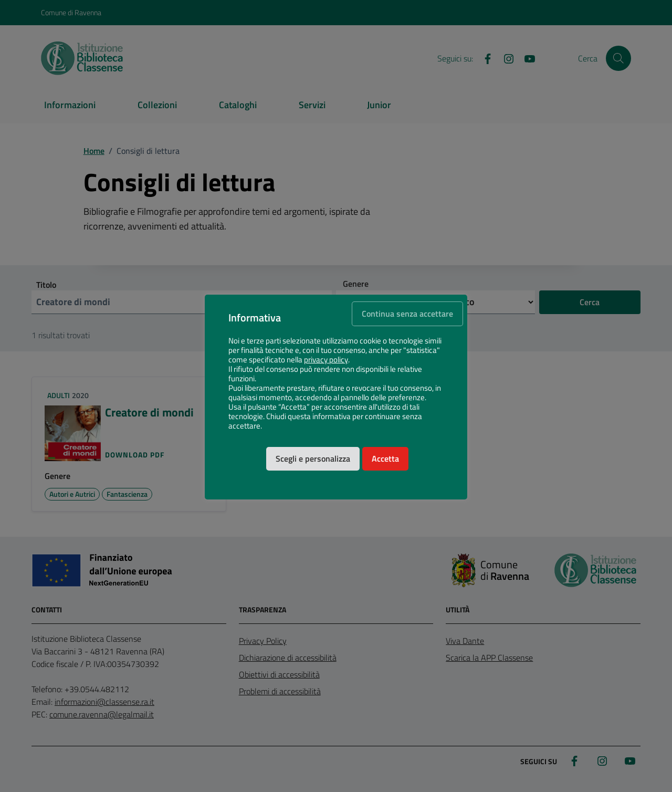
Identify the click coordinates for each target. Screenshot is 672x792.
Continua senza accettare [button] (407, 314)
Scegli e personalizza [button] (313, 458)
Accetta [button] (385, 458)
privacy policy (326, 360)
